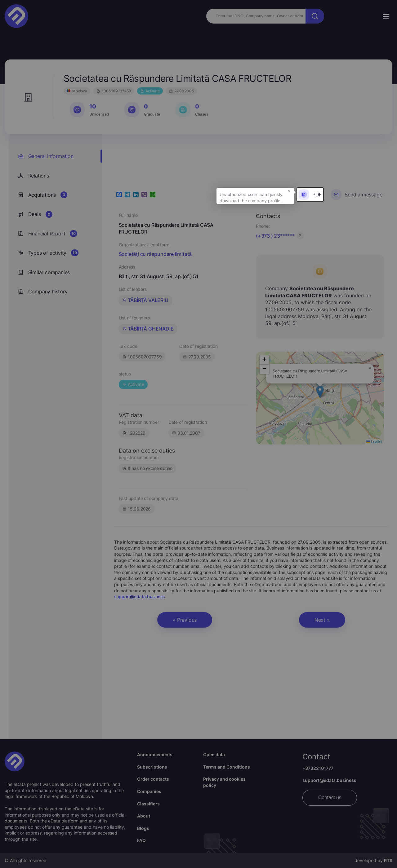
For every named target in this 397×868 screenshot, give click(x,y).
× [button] (289, 191)
